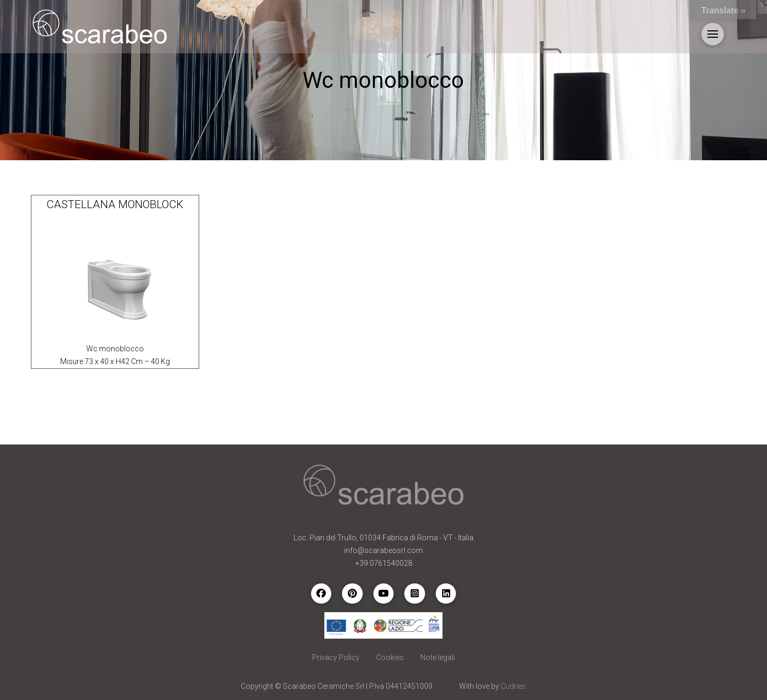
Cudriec (513, 686)
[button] (713, 34)
